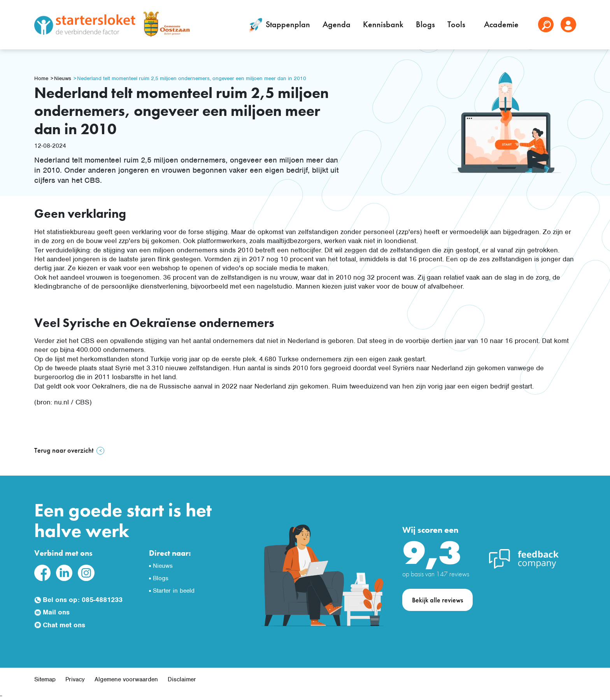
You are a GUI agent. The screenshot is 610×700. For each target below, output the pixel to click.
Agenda (337, 24)
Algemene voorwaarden (126, 679)
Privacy (75, 679)
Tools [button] (457, 24)
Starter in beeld (174, 591)
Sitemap (45, 679)
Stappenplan (278, 25)
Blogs (425, 24)
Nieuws (63, 78)
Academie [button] (502, 24)
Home (41, 78)
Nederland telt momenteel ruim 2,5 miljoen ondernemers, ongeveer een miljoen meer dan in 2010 (192, 78)
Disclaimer (182, 679)
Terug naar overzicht (64, 450)
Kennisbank (383, 24)
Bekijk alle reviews (437, 600)
